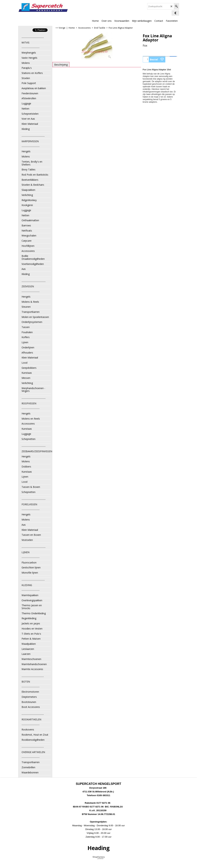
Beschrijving (61, 65)
